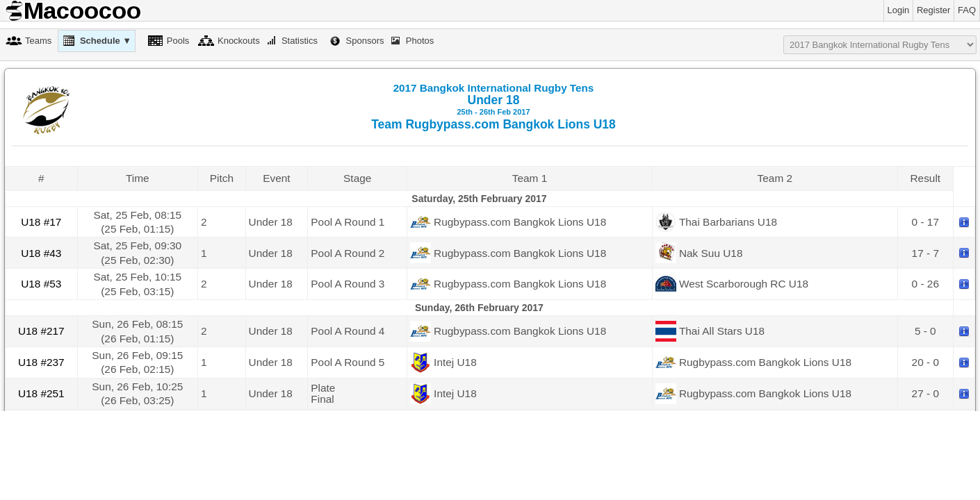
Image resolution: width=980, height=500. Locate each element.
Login (899, 10)
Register (933, 10)
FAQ (967, 10)
